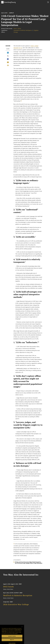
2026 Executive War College (16, 606)
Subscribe (8, 46)
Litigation (36, 30)
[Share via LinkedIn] (8, 53)
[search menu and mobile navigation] (48, 2)
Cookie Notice (4, 635)
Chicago (16, 32)
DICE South (8, 588)
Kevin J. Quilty (17, 29)
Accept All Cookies (12, 641)
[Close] (22, 631)
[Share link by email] (8, 62)
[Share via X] (8, 56)
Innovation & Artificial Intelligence (23, 30)
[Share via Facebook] (8, 59)
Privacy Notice (18, 634)
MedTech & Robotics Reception (18, 597)
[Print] (8, 65)
